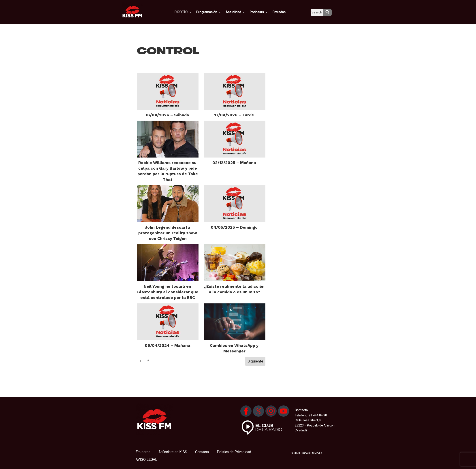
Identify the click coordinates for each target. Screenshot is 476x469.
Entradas (283, 12)
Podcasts (263, 12)
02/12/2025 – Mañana (234, 163)
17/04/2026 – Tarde (234, 115)
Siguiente (255, 361)
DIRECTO (190, 12)
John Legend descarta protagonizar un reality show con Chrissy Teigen (168, 233)
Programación (215, 12)
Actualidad (241, 12)
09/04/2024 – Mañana (168, 345)
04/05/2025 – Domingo (234, 227)
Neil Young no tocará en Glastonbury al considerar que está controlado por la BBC (168, 292)
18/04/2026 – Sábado (167, 115)
